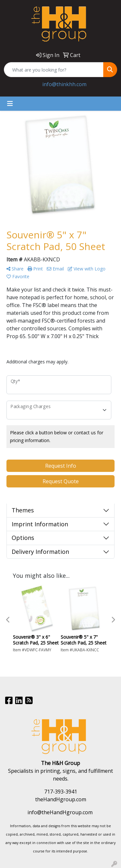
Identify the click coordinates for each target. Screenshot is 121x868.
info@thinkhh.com (64, 84)
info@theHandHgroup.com (60, 812)
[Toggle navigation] (10, 104)
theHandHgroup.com (61, 799)
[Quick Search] (54, 70)
